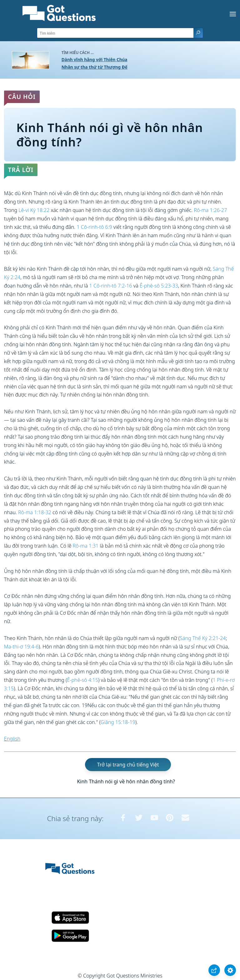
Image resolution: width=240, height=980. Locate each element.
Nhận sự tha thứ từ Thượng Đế (95, 67)
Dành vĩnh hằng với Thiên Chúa (95, 59)
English (12, 739)
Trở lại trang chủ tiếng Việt (128, 765)
